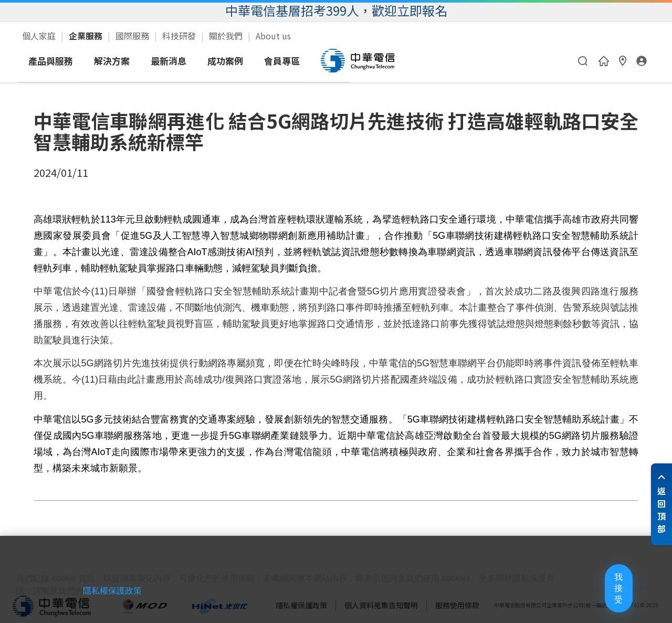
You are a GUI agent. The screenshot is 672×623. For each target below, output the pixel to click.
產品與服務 (148, 61)
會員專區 (380, 61)
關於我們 (227, 36)
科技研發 (180, 36)
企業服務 (87, 36)
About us (273, 36)
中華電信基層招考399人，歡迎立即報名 (336, 10)
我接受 (601, 596)
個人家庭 (40, 36)
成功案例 (323, 61)
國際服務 (133, 36)
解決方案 (209, 61)
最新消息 (266, 61)
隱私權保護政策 (146, 603)
